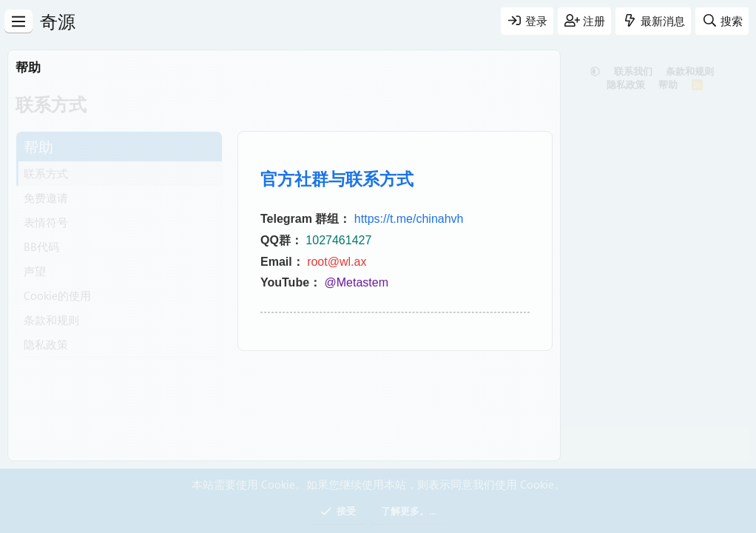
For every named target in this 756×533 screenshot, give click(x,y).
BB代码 (41, 247)
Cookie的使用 (57, 295)
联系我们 (633, 71)
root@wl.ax (337, 262)
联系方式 (46, 173)
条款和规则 (51, 320)
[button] (595, 71)
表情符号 (46, 222)
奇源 (58, 21)
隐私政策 (46, 344)
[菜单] (18, 21)
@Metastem (357, 282)
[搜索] (722, 21)
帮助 (668, 84)
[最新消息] (653, 21)
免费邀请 (46, 198)
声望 (35, 271)
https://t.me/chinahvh (409, 219)
